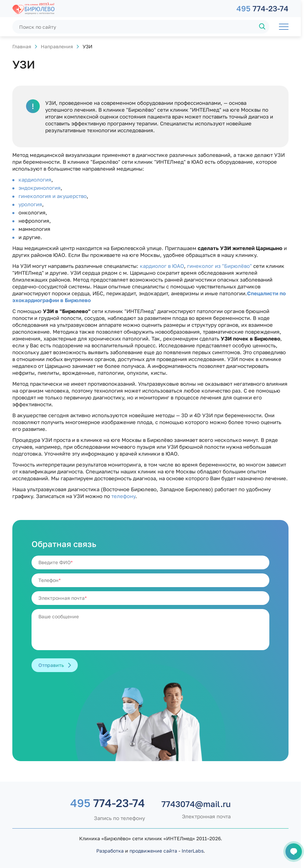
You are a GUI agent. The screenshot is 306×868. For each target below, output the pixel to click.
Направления (57, 46)
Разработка (110, 851)
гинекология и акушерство (53, 196)
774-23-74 (262, 8)
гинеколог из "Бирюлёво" (219, 266)
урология (30, 204)
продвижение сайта (153, 851)
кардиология (35, 179)
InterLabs (193, 851)
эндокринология (40, 188)
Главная (22, 46)
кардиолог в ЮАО (162, 266)
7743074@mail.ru (196, 804)
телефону (123, 496)
